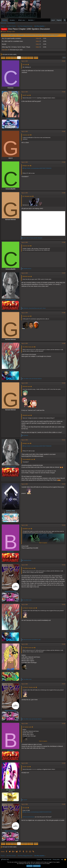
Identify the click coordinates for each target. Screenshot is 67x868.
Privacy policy (56, 859)
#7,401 (64, 61)
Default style (5, 859)
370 (16, 58)
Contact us (39, 859)
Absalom (4, 32)
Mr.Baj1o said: (26, 166)
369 (12, 58)
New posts (4, 23)
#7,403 (64, 131)
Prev (3, 58)
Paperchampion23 (11, 591)
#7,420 (64, 804)
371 (19, 58)
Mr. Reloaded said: (27, 196)
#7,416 (64, 644)
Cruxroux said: (26, 135)
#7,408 (64, 313)
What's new (22, 20)
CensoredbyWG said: (28, 459)
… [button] (9, 58)
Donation (12, 20)
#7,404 (64, 162)
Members (31, 20)
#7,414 (64, 565)
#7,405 (64, 193)
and (33, 238)
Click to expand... (43, 543)
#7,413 (64, 525)
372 (22, 58)
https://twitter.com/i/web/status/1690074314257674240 (37, 812)
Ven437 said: (26, 95)
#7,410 (64, 383)
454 (32, 58)
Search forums (11, 23)
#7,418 (64, 724)
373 (26, 58)
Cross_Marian (11, 370)
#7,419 (64, 763)
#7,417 (64, 684)
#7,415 (64, 605)
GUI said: (25, 65)
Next (36, 58)
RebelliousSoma (11, 300)
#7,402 (64, 92)
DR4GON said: (26, 277)
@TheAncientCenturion (28, 817)
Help (62, 859)
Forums (5, 20)
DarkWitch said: (27, 529)
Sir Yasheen (11, 671)
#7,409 (64, 343)
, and (35, 308)
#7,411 (64, 440)
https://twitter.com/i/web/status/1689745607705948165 (37, 168)
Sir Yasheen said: (27, 727)
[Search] (65, 20)
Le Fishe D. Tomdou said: (29, 608)
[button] (16, 20)
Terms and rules (47, 859)
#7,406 (64, 242)
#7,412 (64, 484)
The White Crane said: (28, 347)
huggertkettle (11, 118)
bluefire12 (11, 552)
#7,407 (64, 273)
